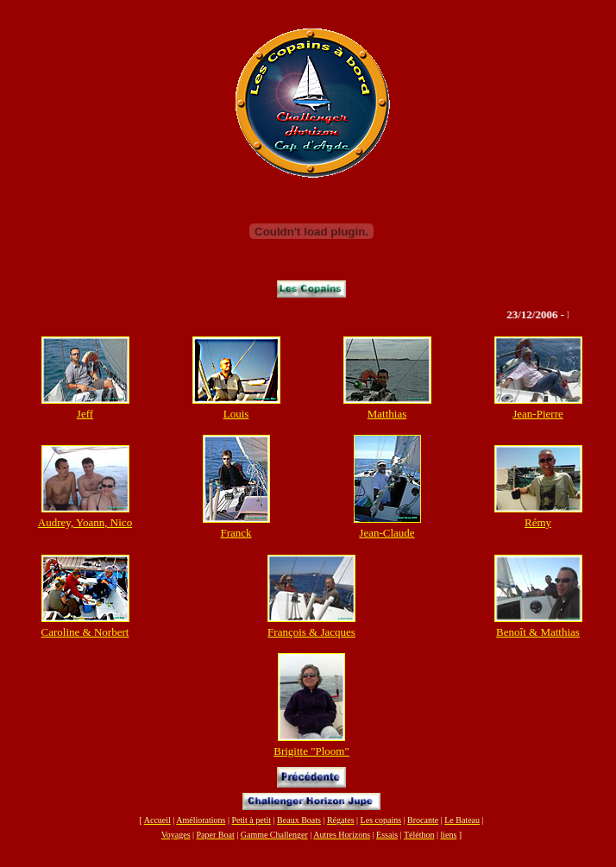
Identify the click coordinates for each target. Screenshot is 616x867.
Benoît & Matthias (538, 632)
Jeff (85, 414)
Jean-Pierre (537, 414)
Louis (236, 414)
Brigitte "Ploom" (311, 751)
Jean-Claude (387, 533)
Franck (236, 533)
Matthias (387, 414)
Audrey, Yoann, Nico (85, 522)
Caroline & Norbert (85, 632)
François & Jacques (311, 632)
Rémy (538, 522)
